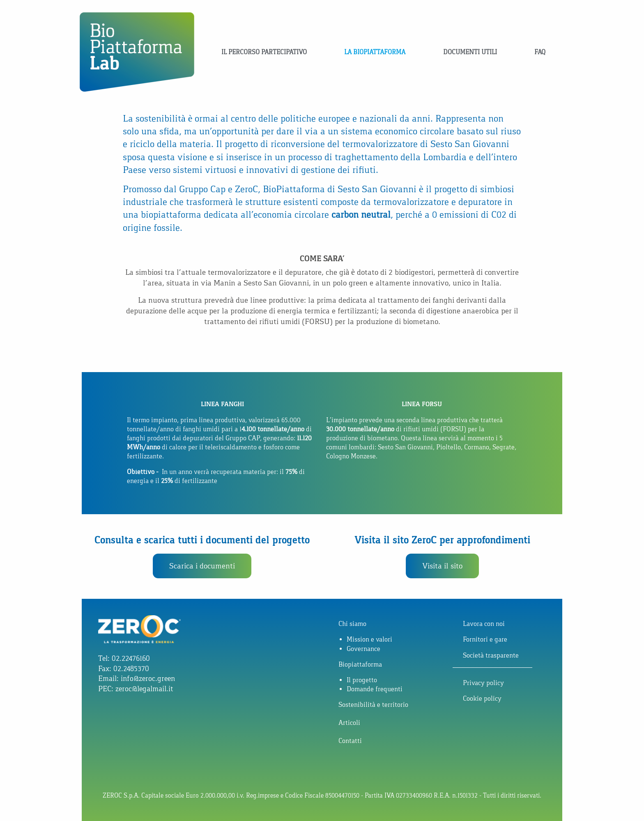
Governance (363, 649)
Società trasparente (491, 655)
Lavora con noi (484, 624)
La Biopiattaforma (375, 52)
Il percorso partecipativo (264, 52)
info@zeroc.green (148, 678)
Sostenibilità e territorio (373, 705)
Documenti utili (470, 52)
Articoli (349, 723)
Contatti (350, 741)
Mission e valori (369, 639)
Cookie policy (482, 698)
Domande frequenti (375, 689)
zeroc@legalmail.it (144, 689)
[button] (202, 566)
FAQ (540, 52)
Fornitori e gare (485, 639)
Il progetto (362, 680)
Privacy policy (483, 683)
